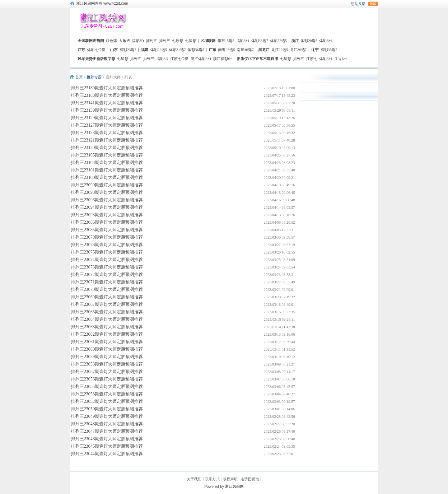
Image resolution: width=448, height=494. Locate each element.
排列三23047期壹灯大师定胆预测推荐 (107, 431)
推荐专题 (94, 77)
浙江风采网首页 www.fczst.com (102, 3)
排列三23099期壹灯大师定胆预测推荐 (107, 185)
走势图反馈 (250, 479)
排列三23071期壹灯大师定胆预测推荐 (107, 282)
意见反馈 (358, 4)
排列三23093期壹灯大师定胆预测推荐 (107, 215)
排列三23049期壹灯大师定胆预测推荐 (107, 416)
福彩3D (138, 41)
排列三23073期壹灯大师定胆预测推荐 (107, 267)
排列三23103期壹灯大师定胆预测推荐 (107, 163)
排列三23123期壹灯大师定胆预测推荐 (107, 133)
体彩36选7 (260, 41)
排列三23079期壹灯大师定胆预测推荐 (107, 237)
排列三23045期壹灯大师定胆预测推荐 (107, 446)
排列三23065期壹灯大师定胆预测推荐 (107, 312)
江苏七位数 (180, 59)
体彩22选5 (278, 41)
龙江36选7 (298, 50)
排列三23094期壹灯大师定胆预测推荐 (107, 207)
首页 (79, 77)
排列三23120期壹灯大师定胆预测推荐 (107, 148)
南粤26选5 (226, 50)
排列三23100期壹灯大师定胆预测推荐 (107, 177)
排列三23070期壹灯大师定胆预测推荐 (107, 289)
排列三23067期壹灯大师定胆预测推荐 (107, 304)
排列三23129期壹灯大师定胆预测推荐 (107, 118)
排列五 (152, 41)
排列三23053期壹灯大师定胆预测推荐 (107, 394)
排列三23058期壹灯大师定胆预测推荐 (107, 364)
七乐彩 (178, 41)
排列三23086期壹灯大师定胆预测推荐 (107, 222)
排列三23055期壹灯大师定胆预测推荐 (107, 387)
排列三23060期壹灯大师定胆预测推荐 (107, 349)
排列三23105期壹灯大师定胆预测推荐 (107, 155)
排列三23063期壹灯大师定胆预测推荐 (107, 327)
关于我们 (194, 479)
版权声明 (230, 479)
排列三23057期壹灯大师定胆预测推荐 (107, 372)
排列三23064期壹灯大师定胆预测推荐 (107, 319)
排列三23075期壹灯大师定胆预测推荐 (107, 252)
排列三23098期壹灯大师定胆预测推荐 (107, 192)
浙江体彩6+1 (201, 59)
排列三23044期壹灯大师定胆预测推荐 (107, 454)
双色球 (111, 41)
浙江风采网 (234, 487)
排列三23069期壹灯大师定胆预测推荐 (107, 297)
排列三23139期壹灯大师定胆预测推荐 (107, 110)
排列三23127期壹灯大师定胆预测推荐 (107, 125)
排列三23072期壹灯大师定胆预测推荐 (107, 275)
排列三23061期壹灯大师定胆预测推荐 (107, 342)
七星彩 (191, 41)
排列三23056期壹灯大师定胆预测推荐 (107, 379)
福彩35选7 (329, 50)
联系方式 (212, 479)
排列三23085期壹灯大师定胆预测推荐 (107, 230)
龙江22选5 (280, 50)
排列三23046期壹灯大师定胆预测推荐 (107, 439)
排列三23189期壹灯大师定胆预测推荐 (107, 88)
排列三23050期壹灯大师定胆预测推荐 (107, 409)
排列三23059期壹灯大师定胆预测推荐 (107, 357)
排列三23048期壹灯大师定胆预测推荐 (107, 424)
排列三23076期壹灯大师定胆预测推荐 (107, 245)
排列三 (165, 41)
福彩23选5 (128, 50)
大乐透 (124, 41)
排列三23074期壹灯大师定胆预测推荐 (107, 260)
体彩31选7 (177, 50)
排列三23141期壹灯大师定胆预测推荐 (107, 103)
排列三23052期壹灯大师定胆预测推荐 (107, 401)
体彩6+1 (326, 41)
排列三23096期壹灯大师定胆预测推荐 (107, 200)
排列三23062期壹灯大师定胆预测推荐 (107, 334)
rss (373, 4)
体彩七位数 (96, 50)
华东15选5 (226, 41)
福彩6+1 (243, 41)
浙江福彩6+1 (224, 59)
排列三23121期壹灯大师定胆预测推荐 (107, 140)
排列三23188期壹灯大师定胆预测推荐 (107, 95)
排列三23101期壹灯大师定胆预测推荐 (107, 170)
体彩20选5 (309, 41)
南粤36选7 (245, 50)
